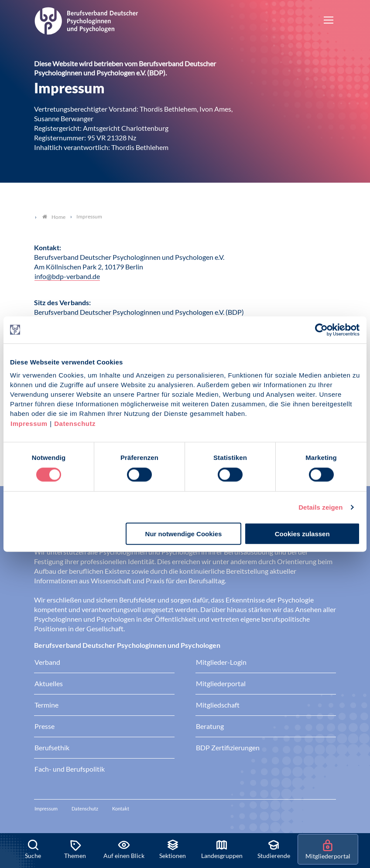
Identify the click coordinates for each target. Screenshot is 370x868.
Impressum (29, 424)
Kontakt (121, 808)
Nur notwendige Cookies (184, 534)
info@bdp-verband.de (67, 276)
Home (54, 217)
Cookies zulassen (302, 534)
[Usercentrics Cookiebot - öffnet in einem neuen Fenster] (322, 330)
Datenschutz (75, 424)
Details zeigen (320, 507)
